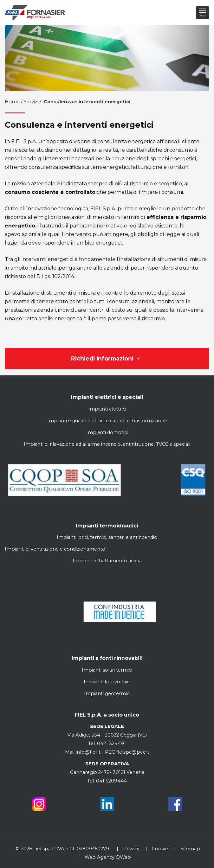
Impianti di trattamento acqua (107, 561)
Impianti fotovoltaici (107, 682)
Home (12, 102)
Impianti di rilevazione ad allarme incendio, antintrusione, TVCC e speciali (107, 444)
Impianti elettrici (107, 409)
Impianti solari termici (107, 670)
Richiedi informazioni (107, 358)
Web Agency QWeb (108, 857)
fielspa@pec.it (132, 752)
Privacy (131, 849)
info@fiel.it (88, 752)
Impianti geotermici (107, 693)
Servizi (31, 102)
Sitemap (190, 849)
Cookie (160, 849)
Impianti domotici (107, 432)
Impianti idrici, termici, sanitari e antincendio (107, 537)
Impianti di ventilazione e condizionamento (55, 549)
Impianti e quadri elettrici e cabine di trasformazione (107, 421)
